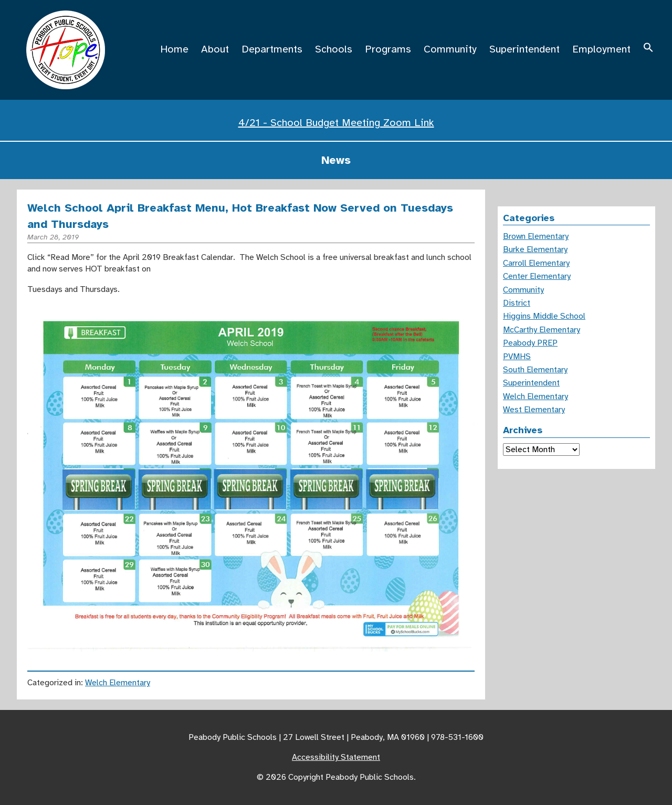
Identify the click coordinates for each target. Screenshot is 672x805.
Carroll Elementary (536, 263)
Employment (601, 49)
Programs (388, 49)
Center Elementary (537, 276)
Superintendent (524, 49)
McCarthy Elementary (542, 330)
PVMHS (517, 357)
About (215, 49)
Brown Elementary (536, 236)
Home (174, 49)
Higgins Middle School (544, 316)
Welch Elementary (118, 683)
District (517, 303)
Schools (334, 49)
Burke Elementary (535, 249)
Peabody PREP (530, 343)
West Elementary (534, 410)
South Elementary (535, 370)
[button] (648, 49)
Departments (272, 49)
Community (450, 49)
